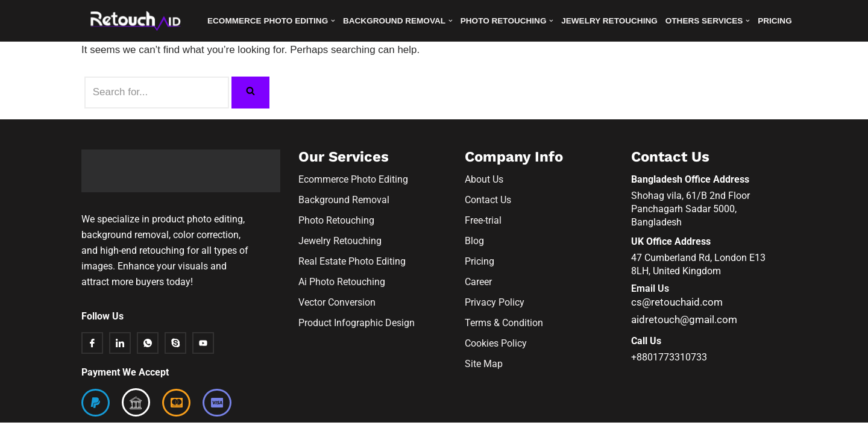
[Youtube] (203, 355)
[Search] (157, 93)
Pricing (776, 21)
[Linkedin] (120, 355)
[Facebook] (92, 355)
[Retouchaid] (139, 21)
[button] (334, 21)
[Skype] (175, 355)
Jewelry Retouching (610, 21)
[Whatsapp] (148, 355)
